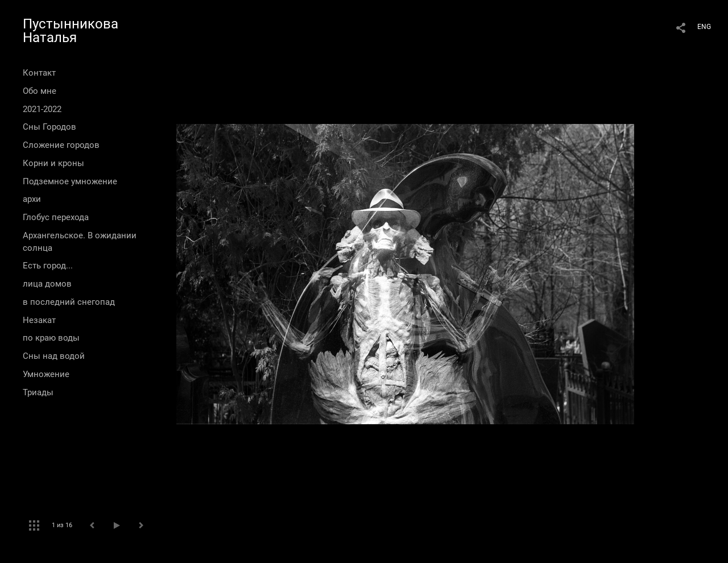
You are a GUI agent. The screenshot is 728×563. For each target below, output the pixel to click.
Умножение (46, 374)
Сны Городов (49, 127)
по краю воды (51, 338)
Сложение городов (61, 145)
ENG (704, 27)
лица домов (47, 284)
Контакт (39, 73)
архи (32, 199)
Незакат (39, 320)
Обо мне (40, 91)
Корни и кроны (53, 163)
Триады (38, 392)
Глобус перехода (56, 217)
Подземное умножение (70, 181)
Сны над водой (54, 356)
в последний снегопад (69, 302)
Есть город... (48, 266)
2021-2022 (42, 109)
